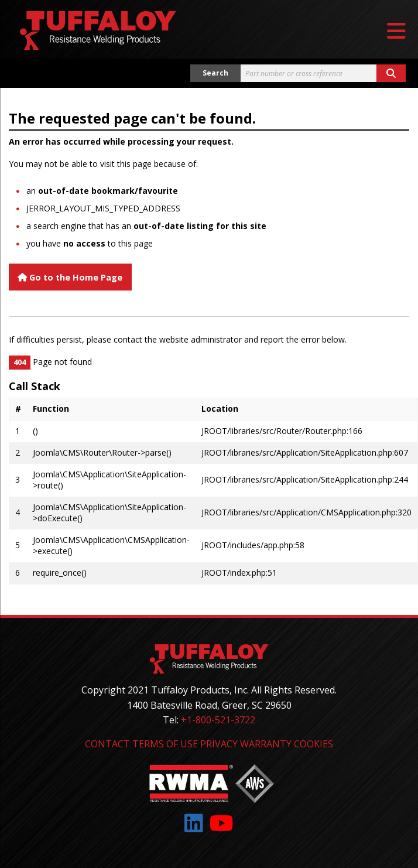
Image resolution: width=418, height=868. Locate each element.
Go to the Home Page (70, 277)
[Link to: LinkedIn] (194, 823)
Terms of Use (165, 744)
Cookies (313, 744)
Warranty (266, 744)
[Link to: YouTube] (222, 823)
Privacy (219, 744)
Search (215, 73)
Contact (107, 744)
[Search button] (391, 73)
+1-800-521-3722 (218, 720)
